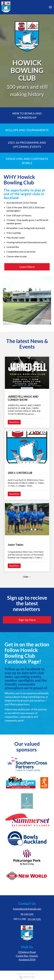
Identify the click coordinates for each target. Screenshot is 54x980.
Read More (14, 422)
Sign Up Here (27, 620)
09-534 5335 (34, 919)
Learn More (27, 267)
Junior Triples (16, 545)
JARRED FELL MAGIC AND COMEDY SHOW (23, 398)
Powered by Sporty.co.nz (27, 974)
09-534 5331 (27, 914)
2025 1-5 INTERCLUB (20, 473)
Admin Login (27, 977)
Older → (27, 577)
